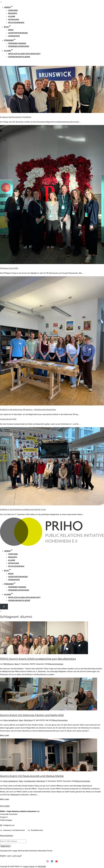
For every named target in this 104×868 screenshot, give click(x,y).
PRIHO (6, 664)
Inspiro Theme (29, 866)
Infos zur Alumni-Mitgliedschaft (24, 54)
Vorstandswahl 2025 (8, 419)
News (11, 30)
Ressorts (13, 13)
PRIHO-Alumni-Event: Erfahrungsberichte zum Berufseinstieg (38, 659)
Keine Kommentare (56, 664)
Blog (8, 27)
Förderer (10, 40)
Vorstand (13, 10)
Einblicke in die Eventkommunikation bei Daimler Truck (23, 510)
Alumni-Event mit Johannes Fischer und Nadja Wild (32, 715)
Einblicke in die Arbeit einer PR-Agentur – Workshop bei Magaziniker (28, 410)
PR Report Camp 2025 (9, 268)
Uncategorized (30, 781)
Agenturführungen (18, 33)
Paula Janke (8, 720)
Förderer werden (17, 43)
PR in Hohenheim (16, 23)
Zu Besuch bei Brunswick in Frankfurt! (16, 117)
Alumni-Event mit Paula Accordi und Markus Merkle (32, 776)
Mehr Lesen (5, 735)
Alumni (12, 16)
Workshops (14, 36)
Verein (8, 7)
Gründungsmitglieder (19, 57)
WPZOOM (42, 866)
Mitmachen (14, 20)
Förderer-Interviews (19, 46)
